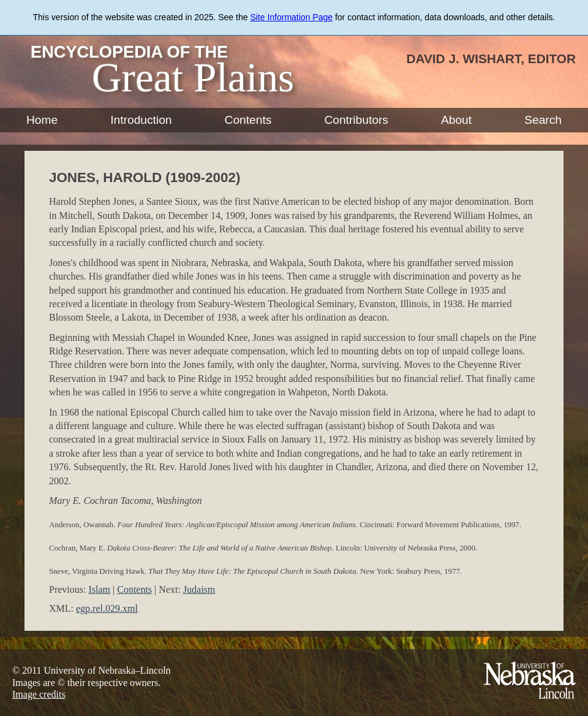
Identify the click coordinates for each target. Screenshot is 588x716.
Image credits (39, 694)
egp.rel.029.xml (107, 608)
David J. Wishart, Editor (491, 59)
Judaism (199, 589)
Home (42, 120)
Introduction (141, 120)
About (456, 120)
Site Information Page (291, 17)
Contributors (356, 120)
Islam (99, 589)
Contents (248, 120)
